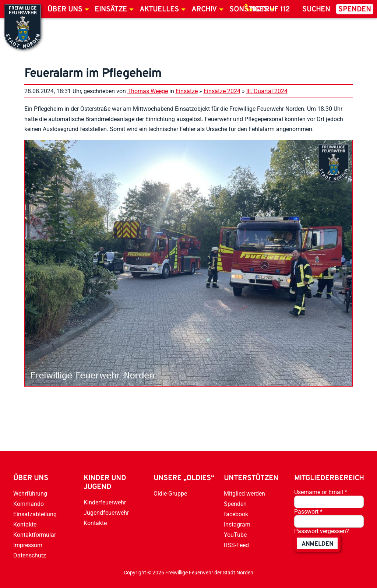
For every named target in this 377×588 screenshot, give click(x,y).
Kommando (29, 504)
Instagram (237, 524)
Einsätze (111, 10)
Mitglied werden (244, 494)
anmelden (317, 544)
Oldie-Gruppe (170, 494)
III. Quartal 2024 (267, 91)
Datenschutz (30, 555)
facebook (236, 514)
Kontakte (25, 524)
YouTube (235, 535)
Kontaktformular (35, 535)
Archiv (204, 10)
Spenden (355, 10)
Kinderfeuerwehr (105, 502)
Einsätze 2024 (222, 91)
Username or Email (321, 492)
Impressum (28, 545)
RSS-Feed (236, 545)
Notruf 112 (270, 10)
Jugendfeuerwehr (106, 513)
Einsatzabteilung (35, 514)
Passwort (308, 512)
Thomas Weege (148, 91)
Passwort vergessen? (322, 531)
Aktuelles (159, 10)
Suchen (316, 10)
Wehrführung (30, 494)
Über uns (65, 10)
